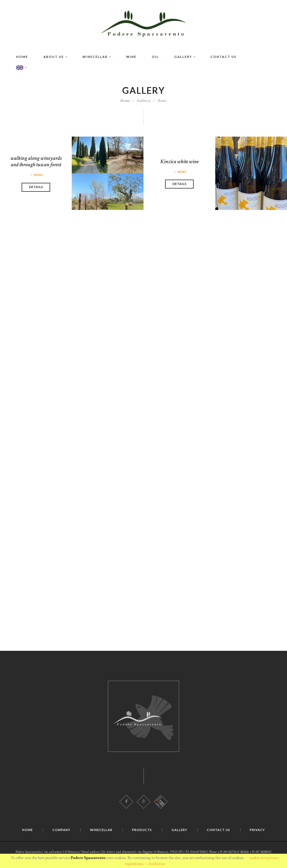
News (162, 101)
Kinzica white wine (180, 162)
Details (36, 187)
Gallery (144, 101)
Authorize (157, 864)
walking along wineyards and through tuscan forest (36, 161)
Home (125, 101)
